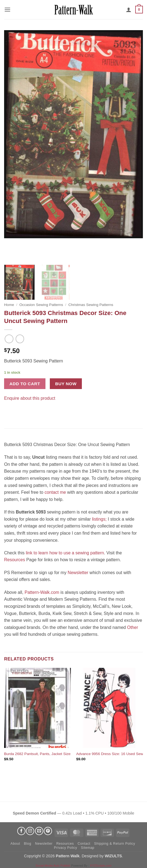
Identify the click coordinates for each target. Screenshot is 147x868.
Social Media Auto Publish (53, 866)
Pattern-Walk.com (42, 592)
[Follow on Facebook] (21, 831)
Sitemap (88, 848)
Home (9, 305)
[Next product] (9, 339)
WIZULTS (113, 856)
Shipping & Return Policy (115, 844)
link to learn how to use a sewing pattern (65, 553)
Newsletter (78, 573)
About (15, 844)
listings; (99, 519)
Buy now (66, 384)
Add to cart (25, 384)
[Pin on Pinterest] (19, 412)
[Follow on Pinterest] (48, 831)
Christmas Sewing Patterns (91, 305)
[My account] (129, 10)
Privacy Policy (66, 848)
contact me (55, 492)
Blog (28, 844)
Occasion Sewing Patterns (41, 305)
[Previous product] (20, 339)
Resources (15, 560)
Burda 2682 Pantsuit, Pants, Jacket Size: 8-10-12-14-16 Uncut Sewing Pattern (69, 754)
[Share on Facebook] (9, 412)
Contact (84, 844)
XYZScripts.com (101, 866)
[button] (7, 9)
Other (132, 627)
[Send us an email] (39, 831)
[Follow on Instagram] (30, 831)
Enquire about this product (30, 398)
